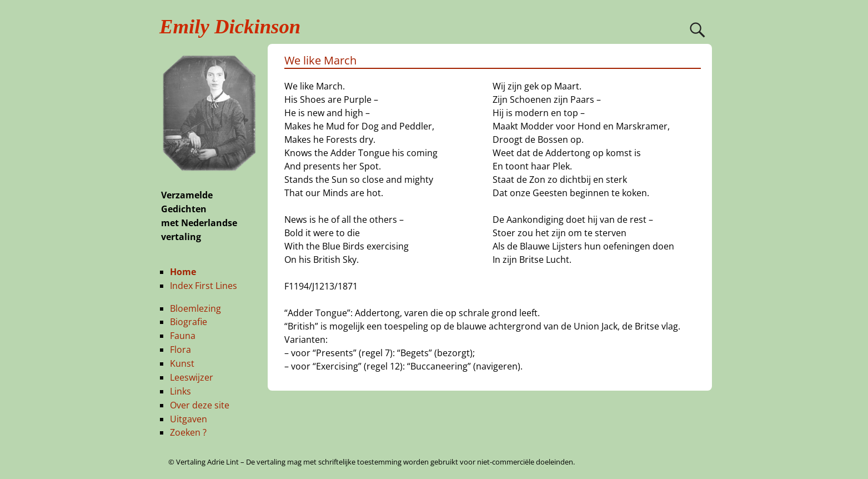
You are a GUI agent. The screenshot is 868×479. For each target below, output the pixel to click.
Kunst (182, 363)
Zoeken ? (188, 432)
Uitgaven (189, 419)
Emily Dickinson (230, 26)
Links (180, 391)
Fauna (183, 336)
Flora (180, 350)
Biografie (189, 322)
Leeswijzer (192, 377)
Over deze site (200, 405)
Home (183, 272)
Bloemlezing (195, 308)
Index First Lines (204, 286)
